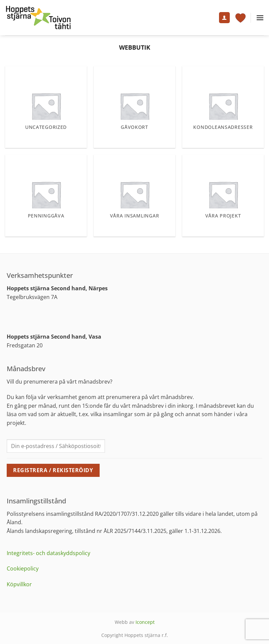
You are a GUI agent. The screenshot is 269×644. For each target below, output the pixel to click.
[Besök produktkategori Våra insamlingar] (134, 196)
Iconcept (145, 622)
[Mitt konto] (224, 18)
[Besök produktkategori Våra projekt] (223, 196)
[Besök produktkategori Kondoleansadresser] (223, 107)
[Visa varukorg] (240, 18)
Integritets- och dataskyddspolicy (48, 553)
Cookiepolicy (23, 568)
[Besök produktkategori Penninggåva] (46, 196)
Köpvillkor (19, 584)
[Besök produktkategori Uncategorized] (46, 107)
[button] (260, 18)
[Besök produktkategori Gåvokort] (134, 107)
